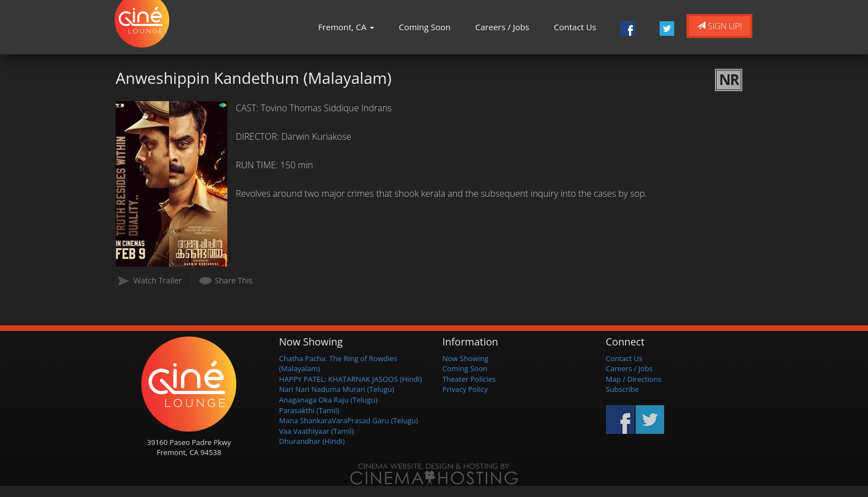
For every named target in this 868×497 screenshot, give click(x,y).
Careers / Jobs (502, 27)
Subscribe (623, 389)
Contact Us (575, 27)
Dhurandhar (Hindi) (312, 441)
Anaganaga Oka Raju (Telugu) (328, 400)
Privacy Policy (465, 389)
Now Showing (465, 358)
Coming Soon (425, 27)
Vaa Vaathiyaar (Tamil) (317, 431)
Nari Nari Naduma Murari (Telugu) (337, 389)
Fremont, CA (346, 27)
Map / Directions (634, 379)
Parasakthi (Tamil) (309, 410)
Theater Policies (469, 379)
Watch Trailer (158, 280)
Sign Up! (719, 26)
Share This (234, 280)
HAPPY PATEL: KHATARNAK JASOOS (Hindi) (351, 379)
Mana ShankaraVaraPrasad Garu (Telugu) (349, 420)
